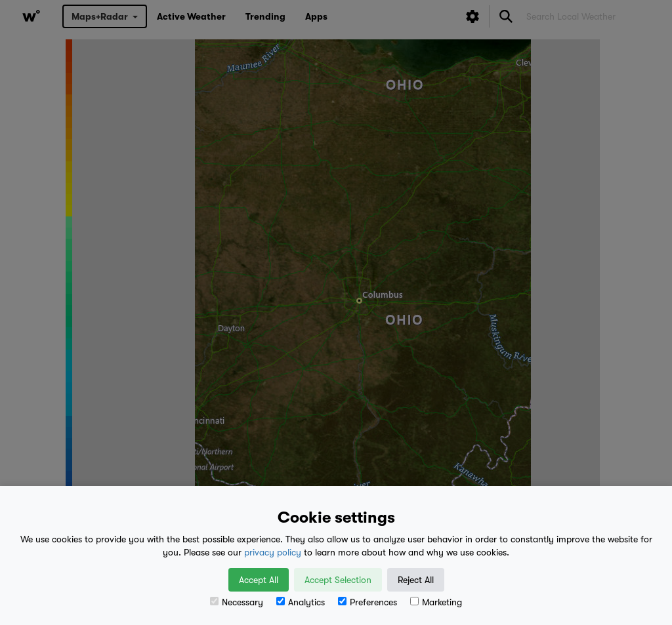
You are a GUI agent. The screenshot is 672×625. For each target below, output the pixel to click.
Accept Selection (338, 580)
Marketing (436, 602)
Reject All (416, 580)
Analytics (301, 602)
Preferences (367, 602)
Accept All (259, 580)
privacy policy (273, 552)
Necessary (237, 602)
